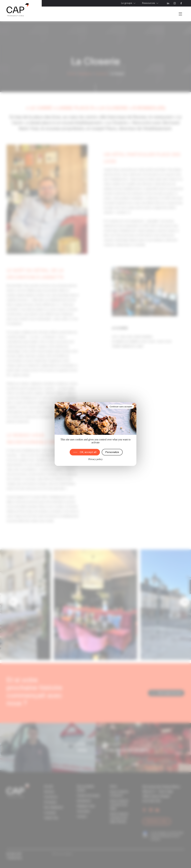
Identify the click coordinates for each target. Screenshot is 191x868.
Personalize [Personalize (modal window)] (112, 452)
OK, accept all (88, 452)
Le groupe (127, 3)
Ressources (148, 3)
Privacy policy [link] (95, 459)
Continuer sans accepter (121, 407)
